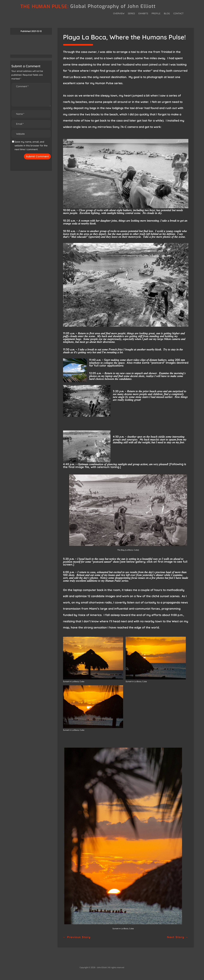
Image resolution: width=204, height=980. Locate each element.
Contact (178, 14)
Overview (119, 14)
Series (131, 14)
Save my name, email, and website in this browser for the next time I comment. (31, 146)
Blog (167, 14)
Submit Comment (37, 156)
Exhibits (143, 14)
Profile (156, 14)
